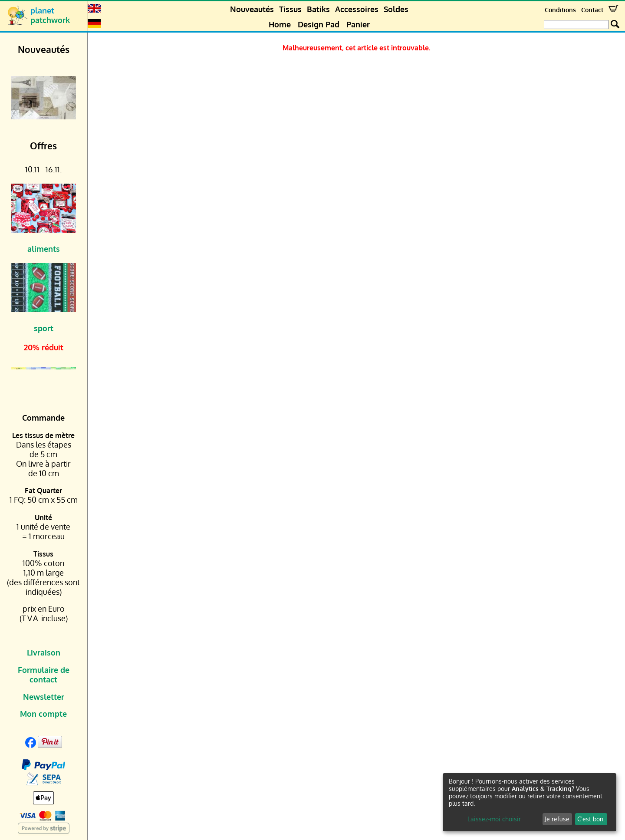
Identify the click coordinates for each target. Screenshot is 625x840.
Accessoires (357, 9)
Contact (592, 10)
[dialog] (530, 802)
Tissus (290, 9)
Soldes (396, 9)
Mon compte (43, 714)
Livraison (44, 652)
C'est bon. (591, 819)
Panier (358, 24)
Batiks (318, 9)
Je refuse (557, 819)
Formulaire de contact (44, 675)
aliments (44, 249)
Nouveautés (252, 9)
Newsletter (44, 697)
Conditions (560, 10)
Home (280, 24)
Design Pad (319, 24)
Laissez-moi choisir (494, 819)
